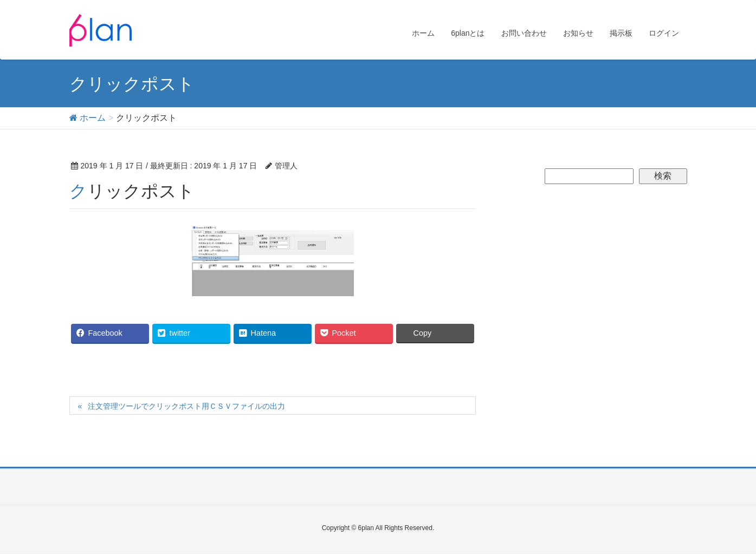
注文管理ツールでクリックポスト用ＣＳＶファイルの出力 (186, 406)
